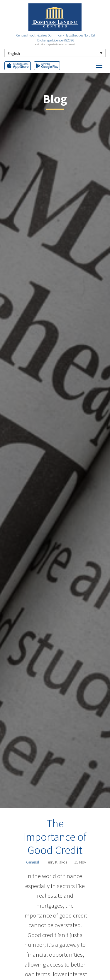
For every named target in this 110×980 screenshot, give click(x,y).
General (33, 862)
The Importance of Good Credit (55, 837)
